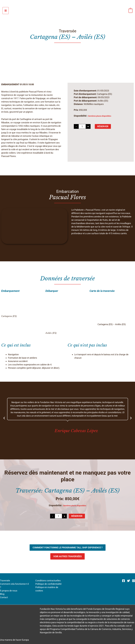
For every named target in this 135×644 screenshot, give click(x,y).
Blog (2, 594)
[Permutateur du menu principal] (6, 11)
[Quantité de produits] (82, 126)
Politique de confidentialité (48, 584)
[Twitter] (129, 581)
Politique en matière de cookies (47, 589)
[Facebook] (124, 581)
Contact (4, 597)
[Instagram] (134, 581)
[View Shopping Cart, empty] (131, 11)
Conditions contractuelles (48, 581)
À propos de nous (9, 591)
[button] (4, 418)
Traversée (5, 581)
